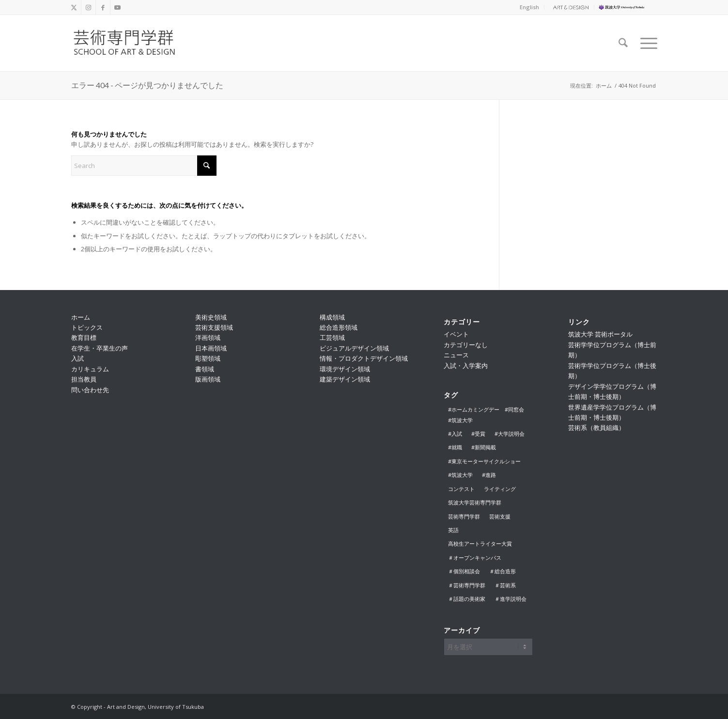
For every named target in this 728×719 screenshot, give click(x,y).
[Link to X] (74, 7)
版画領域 (208, 379)
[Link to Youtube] (118, 7)
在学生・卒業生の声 (100, 348)
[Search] (623, 43)
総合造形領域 (339, 327)
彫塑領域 (208, 358)
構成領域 (332, 317)
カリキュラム (90, 369)
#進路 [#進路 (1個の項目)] (489, 475)
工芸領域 (332, 337)
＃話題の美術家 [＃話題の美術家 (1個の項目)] (467, 599)
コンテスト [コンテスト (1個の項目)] (461, 489)
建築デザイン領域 (345, 379)
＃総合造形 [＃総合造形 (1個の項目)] (503, 571)
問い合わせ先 (90, 390)
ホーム (81, 317)
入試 (77, 358)
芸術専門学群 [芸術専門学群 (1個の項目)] (464, 516)
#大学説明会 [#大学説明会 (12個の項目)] (510, 434)
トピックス (87, 327)
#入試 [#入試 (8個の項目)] (455, 434)
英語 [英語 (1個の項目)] (453, 530)
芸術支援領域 (214, 327)
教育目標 (84, 337)
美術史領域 (211, 317)
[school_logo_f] (132, 43)
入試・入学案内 (466, 366)
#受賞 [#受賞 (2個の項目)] (478, 434)
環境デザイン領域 (345, 369)
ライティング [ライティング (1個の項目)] (500, 489)
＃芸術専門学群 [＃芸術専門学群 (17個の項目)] (467, 585)
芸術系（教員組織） (596, 428)
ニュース (456, 355)
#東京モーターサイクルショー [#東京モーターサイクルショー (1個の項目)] (484, 461)
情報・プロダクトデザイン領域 (364, 358)
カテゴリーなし (466, 345)
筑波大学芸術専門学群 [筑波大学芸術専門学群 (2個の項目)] (475, 502)
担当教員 (84, 379)
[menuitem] (530, 7)
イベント (456, 334)
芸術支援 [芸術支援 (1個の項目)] (500, 516)
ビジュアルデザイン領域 (354, 348)
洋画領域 (208, 337)
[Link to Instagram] (88, 7)
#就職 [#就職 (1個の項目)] (455, 447)
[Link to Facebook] (103, 7)
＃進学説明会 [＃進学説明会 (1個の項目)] (511, 599)
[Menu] (646, 43)
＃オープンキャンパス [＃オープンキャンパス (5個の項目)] (475, 558)
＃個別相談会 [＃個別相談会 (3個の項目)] (464, 571)
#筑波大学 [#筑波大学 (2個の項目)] (460, 475)
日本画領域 (211, 348)
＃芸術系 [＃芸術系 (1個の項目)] (505, 585)
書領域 (205, 369)
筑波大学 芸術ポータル (600, 334)
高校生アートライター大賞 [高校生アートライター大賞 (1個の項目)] (480, 543)
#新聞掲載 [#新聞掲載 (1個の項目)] (484, 447)
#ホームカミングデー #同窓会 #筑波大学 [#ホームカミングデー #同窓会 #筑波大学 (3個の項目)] (489, 414)
